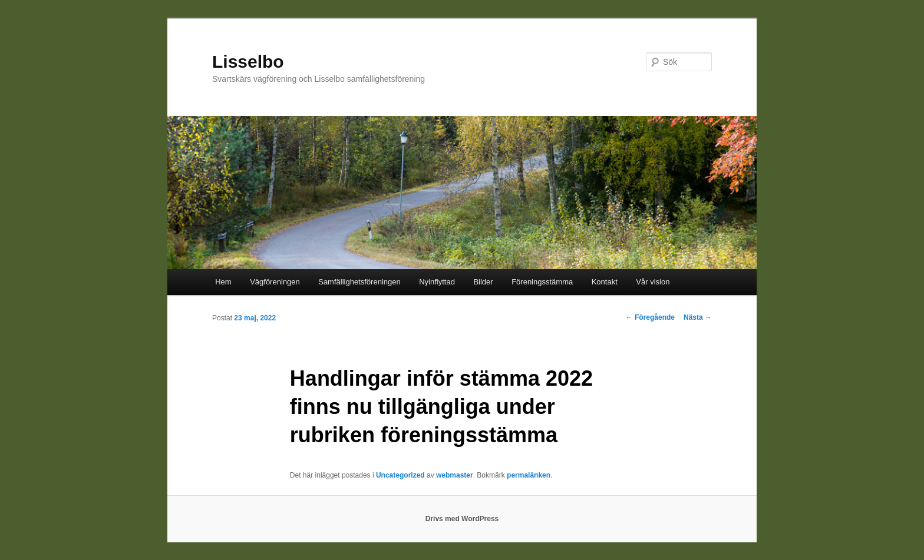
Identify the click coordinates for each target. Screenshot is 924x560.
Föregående (650, 317)
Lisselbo (248, 62)
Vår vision (653, 282)
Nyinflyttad (437, 282)
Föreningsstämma (542, 282)
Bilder (483, 282)
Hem (223, 282)
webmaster (455, 475)
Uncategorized (400, 475)
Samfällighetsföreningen (359, 282)
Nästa (698, 317)
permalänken (529, 475)
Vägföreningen (275, 282)
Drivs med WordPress (462, 519)
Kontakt (605, 282)
